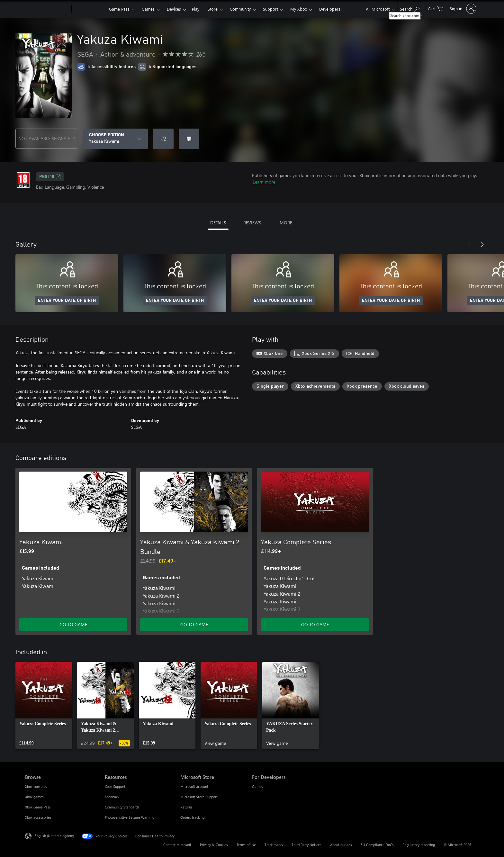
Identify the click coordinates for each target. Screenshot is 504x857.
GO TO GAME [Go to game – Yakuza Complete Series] (315, 624)
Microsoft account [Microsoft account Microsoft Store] (194, 786)
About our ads (341, 845)
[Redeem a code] (189, 139)
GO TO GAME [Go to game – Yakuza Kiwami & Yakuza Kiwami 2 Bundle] (194, 624)
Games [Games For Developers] (257, 786)
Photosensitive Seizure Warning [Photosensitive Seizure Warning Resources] (130, 817)
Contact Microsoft (177, 845)
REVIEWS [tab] (252, 223)
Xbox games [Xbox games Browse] (34, 797)
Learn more (264, 182)
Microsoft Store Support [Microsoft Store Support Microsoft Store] (199, 797)
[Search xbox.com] (410, 8)
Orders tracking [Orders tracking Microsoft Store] (192, 817)
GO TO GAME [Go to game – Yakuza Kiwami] (73, 624)
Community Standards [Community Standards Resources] (122, 807)
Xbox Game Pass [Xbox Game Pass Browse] (38, 807)
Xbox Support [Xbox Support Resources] (115, 786)
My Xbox (299, 9)
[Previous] (469, 245)
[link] (44, 706)
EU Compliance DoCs (377, 845)
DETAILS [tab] (218, 223)
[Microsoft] (47, 9)
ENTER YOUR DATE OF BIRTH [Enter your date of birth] (67, 301)
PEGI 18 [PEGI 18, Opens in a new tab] (50, 177)
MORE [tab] (286, 223)
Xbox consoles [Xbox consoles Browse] (36, 786)
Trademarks (274, 845)
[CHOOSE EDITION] (116, 139)
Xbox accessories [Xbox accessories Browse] (38, 817)
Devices (174, 9)
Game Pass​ (119, 9)
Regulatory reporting (419, 845)
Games (148, 9)
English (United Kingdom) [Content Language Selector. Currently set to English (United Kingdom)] (54, 836)
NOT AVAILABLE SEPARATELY (47, 138)
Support (270, 9)
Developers (330, 9)
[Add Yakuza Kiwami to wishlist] (163, 139)
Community (240, 9)
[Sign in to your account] (462, 9)
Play (196, 9)
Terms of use (246, 845)
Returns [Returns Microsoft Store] (186, 807)
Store (213, 9)
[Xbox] (90, 9)
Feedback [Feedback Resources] (112, 797)
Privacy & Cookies (214, 845)
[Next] (482, 245)
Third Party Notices (306, 845)
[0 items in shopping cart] (435, 8)
